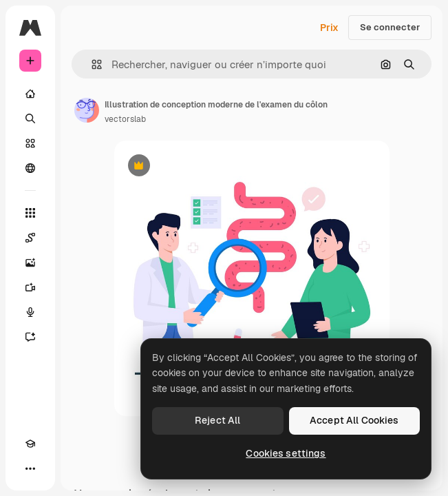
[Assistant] (30, 337)
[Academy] (30, 444)
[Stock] (30, 143)
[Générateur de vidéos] (30, 287)
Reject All (217, 420)
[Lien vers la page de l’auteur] (87, 110)
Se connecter (390, 27)
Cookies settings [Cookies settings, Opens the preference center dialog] (286, 453)
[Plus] (30, 468)
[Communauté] (30, 168)
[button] (91, 64)
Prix (329, 28)
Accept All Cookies (354, 420)
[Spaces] (30, 238)
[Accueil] (30, 94)
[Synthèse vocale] (30, 312)
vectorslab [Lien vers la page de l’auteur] (125, 119)
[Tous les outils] (30, 213)
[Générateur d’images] (30, 262)
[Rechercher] (30, 118)
